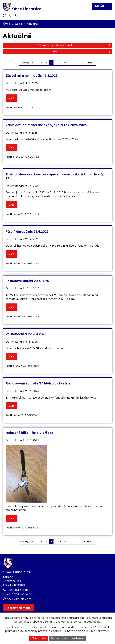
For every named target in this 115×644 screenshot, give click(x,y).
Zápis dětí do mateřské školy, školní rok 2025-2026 (46, 125)
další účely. (94, 622)
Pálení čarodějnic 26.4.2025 (27, 231)
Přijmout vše (39, 638)
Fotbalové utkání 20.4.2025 (27, 281)
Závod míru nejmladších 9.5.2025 (32, 76)
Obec (18, 24)
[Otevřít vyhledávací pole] (17, 15)
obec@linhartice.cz (19, 599)
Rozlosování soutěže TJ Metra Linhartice (38, 383)
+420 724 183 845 (19, 594)
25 (84, 63)
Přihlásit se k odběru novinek (74, 45)
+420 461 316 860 (19, 590)
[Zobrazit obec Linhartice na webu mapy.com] (18, 608)
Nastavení (78, 638)
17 (74, 63)
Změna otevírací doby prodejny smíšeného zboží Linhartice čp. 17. (55, 176)
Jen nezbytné (59, 638)
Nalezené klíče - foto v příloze (29, 433)
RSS (82, 52)
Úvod (7, 24)
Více (12, 98)
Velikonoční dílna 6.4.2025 (26, 334)
